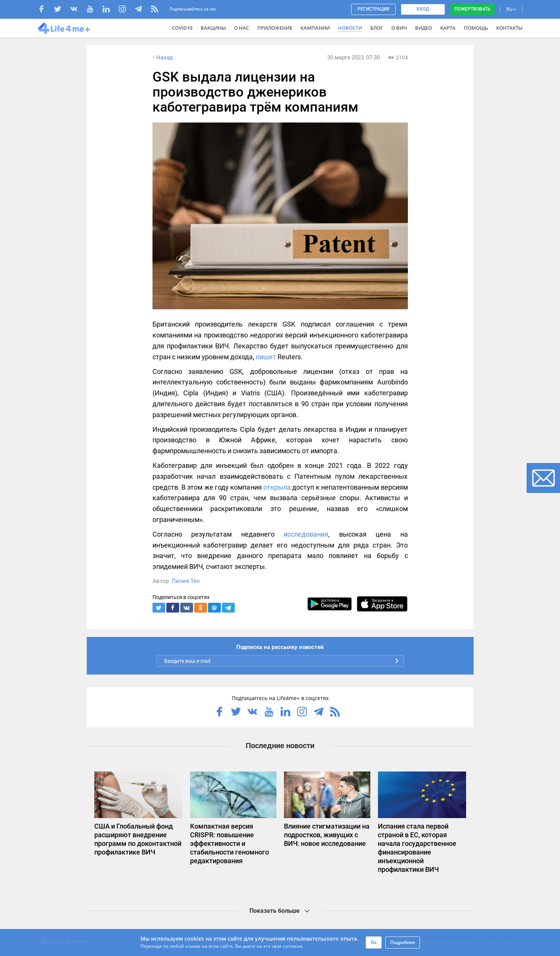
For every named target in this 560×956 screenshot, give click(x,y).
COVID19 (182, 28)
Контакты (509, 28)
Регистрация (373, 9)
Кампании (315, 28)
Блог (377, 28)
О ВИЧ (399, 28)
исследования (306, 534)
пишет (266, 357)
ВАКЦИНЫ (213, 28)
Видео (423, 28)
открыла (277, 487)
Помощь (476, 28)
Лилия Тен (186, 581)
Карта (448, 28)
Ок (374, 942)
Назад (162, 57)
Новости (350, 28)
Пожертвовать (472, 9)
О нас (242, 28)
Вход (423, 9)
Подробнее (403, 942)
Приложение (275, 28)
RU (511, 9)
